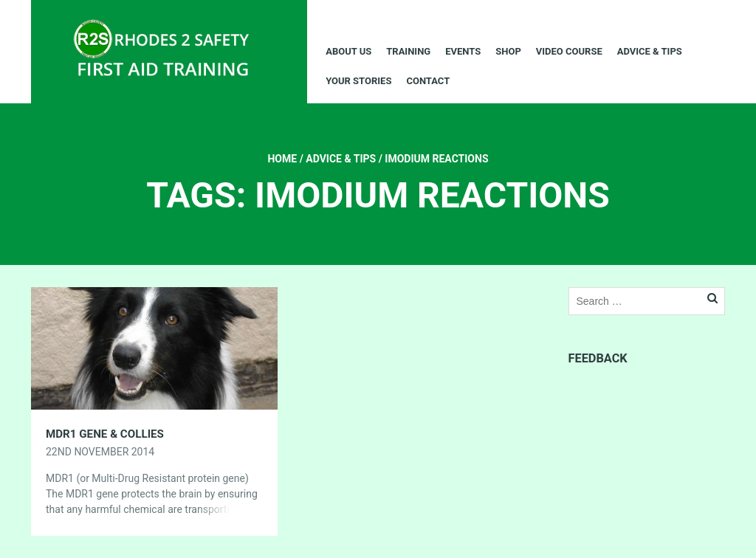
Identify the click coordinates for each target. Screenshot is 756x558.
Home (282, 159)
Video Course (569, 51)
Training (408, 51)
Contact (428, 81)
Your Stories (358, 81)
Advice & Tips (650, 51)
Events (463, 51)
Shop (508, 51)
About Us (348, 51)
